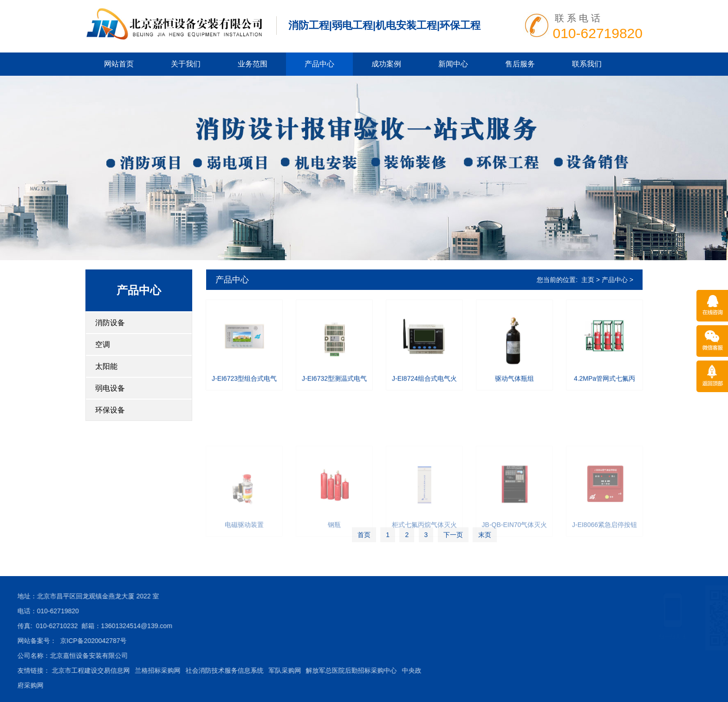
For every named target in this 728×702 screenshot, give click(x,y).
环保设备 (110, 410)
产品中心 (319, 64)
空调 (103, 344)
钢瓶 (334, 568)
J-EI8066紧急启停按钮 (604, 568)
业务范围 (253, 64)
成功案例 (386, 64)
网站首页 (119, 64)
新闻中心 (453, 64)
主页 (588, 280)
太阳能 (106, 366)
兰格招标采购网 (27, 670)
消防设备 (110, 323)
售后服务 (520, 64)
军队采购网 (154, 670)
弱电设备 (110, 388)
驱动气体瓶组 (514, 385)
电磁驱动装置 (244, 568)
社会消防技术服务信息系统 (93, 670)
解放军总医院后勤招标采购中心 (221, 670)
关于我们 (186, 64)
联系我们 (587, 64)
